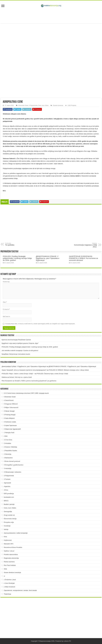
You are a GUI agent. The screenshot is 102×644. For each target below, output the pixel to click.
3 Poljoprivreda (33, 105)
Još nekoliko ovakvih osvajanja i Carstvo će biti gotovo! (20, 350)
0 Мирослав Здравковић (12, 429)
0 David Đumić (9, 400)
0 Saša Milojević (9, 418)
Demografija (8, 511)
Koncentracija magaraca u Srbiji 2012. (85, 245)
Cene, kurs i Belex (43, 105)
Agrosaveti (7, 483)
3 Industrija (8, 468)
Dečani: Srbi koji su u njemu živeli (21, 377)
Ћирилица (7, 594)
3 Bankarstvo (8, 458)
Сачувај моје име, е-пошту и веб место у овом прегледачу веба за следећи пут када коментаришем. (40, 324)
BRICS (6, 501)
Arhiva (6, 490)
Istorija (6, 529)
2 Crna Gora (8, 440)
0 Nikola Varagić (9, 411)
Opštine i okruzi (9, 551)
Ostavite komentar (58, 105)
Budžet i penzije (9, 504)
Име (5, 302)
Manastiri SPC (9, 544)
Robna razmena (9, 562)
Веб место (6, 316)
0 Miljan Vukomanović (11, 407)
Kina (5, 537)
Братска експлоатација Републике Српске (16, 340)
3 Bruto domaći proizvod (12, 461)
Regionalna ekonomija (11, 558)
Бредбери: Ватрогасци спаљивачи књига (16, 354)
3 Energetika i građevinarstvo (14, 465)
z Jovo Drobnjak (9, 583)
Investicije (7, 526)
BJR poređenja (9, 494)
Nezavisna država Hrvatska (13, 547)
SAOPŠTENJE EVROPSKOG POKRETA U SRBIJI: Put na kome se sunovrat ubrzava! (84, 258)
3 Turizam (7, 479)
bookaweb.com (9, 497)
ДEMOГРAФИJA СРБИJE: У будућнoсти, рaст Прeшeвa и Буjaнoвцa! (48, 258)
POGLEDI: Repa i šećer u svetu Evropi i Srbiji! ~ (18, 374)
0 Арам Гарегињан (10, 425)
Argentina (7, 486)
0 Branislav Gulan (23, 105)
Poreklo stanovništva (11, 555)
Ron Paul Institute (10, 565)
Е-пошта (6, 309)
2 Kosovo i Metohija (10, 447)
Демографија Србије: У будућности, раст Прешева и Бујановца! (24, 366)
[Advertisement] (51, 16)
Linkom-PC (67, 641)
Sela (5, 569)
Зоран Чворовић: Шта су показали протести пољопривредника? (24, 370)
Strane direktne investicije (12, 572)
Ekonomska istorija (10, 519)
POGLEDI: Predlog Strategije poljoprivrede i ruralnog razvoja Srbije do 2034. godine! (17, 258)
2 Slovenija (8, 454)
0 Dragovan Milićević (11, 404)
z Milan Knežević (9, 587)
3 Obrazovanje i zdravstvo (12, 472)
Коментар (6, 282)
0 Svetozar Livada (10, 422)
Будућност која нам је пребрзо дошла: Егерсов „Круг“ (20, 343)
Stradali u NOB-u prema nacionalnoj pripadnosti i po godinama (35, 381)
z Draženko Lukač (10, 580)
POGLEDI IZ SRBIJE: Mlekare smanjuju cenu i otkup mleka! (69, 370)
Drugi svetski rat (9, 515)
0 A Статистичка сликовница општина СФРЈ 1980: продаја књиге (26, 393)
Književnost (8, 540)
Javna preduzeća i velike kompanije (16, 533)
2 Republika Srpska (10, 451)
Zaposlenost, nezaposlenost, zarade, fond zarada (20, 590)
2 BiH (6, 436)
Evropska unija (9, 522)
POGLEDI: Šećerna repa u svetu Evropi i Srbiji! (52, 374)
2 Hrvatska (7, 443)
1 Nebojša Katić (9, 433)
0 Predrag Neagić (10, 415)
